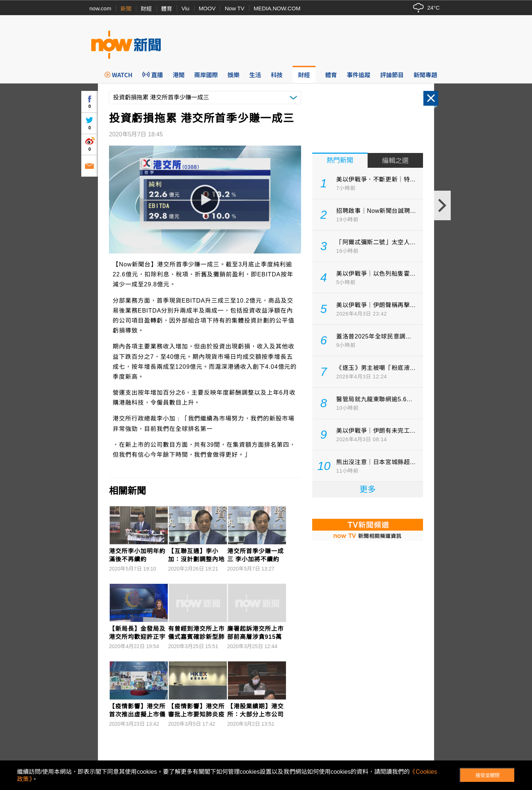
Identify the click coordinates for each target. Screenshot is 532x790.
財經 (146, 9)
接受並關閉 (487, 775)
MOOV (207, 8)
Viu (185, 8)
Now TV (234, 8)
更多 (368, 489)
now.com (100, 8)
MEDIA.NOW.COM (277, 8)
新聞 (126, 9)
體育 (167, 9)
